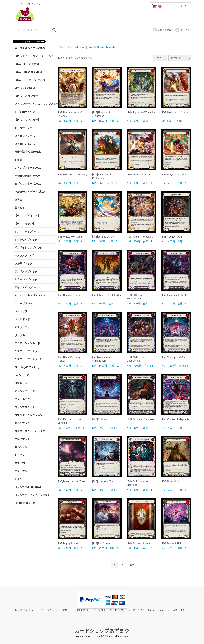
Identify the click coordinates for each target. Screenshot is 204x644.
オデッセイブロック (26, 240)
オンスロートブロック (27, 232)
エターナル (21, 471)
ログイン (182, 30)
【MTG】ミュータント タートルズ (34, 56)
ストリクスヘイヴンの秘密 (30, 48)
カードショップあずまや (102, 631)
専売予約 (20, 463)
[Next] (132, 565)
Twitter (151, 610)
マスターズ (21, 327)
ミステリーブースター (27, 351)
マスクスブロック (25, 256)
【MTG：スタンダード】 (29, 96)
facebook (164, 610)
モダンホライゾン (25, 112)
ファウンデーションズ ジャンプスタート (35, 104)
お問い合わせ (180, 610)
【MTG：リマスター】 (27, 120)
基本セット (21, 208)
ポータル (20, 335)
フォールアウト (23, 399)
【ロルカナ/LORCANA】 (28, 487)
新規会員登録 (162, 30)
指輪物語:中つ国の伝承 (28, 152)
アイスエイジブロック (27, 287)
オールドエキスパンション (30, 295)
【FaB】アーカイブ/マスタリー (32, 80)
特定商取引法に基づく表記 (91, 610)
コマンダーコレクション (29, 415)
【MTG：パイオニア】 (27, 216)
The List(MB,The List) (27, 367)
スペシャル (21, 447)
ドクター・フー (23, 128)
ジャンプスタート (25, 407)
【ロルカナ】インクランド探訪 (32, 495)
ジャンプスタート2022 (28, 168)
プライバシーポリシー (60, 610)
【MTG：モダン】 (25, 224)
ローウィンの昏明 (25, 88)
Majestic (111, 47)
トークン (20, 455)
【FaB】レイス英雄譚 (27, 64)
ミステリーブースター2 (28, 359)
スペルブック (22, 423)
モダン (18, 479)
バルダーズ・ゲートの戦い (30, 192)
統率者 (18, 200)
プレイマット (22, 439)
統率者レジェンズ (25, 144)
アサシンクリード (25, 391)
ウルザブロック (23, 263)
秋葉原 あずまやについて (29, 610)
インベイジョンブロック (29, 248)
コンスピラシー (23, 311)
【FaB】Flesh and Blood (28, 72)
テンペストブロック (26, 271)
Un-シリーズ (22, 375)
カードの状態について (122, 610)
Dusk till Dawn (96, 47)
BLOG (141, 610)
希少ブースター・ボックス (30, 431)
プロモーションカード (27, 343)
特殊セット (21, 383)
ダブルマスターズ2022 (28, 184)
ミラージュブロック (26, 279)
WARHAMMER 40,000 (27, 176)
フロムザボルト (23, 303)
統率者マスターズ (25, 136)
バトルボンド (22, 319)
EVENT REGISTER (25, 503)
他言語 (18, 160)
